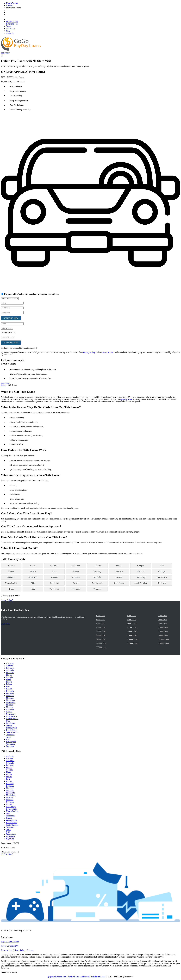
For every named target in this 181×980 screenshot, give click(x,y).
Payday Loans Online (10, 942)
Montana (76, 577)
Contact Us (14, 946)
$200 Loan (132, 616)
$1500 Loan (132, 627)
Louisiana (119, 571)
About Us (10, 33)
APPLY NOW (7, 854)
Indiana (33, 571)
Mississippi (33, 577)
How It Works (12, 3)
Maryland (141, 571)
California (54, 566)
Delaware (97, 566)
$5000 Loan (163, 631)
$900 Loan (163, 623)
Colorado (76, 566)
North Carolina (11, 583)
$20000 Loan (102, 643)
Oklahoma (54, 583)
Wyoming (97, 589)
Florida (119, 566)
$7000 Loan (132, 635)
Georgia (141, 566)
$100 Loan (101, 616)
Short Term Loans (13, 8)
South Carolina (141, 583)
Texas (11, 589)
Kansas (76, 571)
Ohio (33, 583)
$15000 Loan (164, 639)
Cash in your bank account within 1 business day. (31, 378)
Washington (54, 589)
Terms (9, 26)
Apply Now (5, 624)
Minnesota (11, 577)
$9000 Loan (101, 639)
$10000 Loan (133, 639)
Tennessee (162, 583)
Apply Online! (7, 600)
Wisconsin (76, 589)
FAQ (8, 31)
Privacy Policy (12, 22)
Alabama (11, 566)
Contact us (10, 28)
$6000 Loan (101, 635)
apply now (5, 53)
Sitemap (30, 950)
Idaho (162, 566)
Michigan (162, 571)
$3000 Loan (101, 631)
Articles (9, 5)
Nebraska (97, 577)
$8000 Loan (163, 635)
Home (4, 385)
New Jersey (141, 577)
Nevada (119, 577)
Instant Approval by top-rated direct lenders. (29, 374)
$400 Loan (101, 620)
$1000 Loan (101, 627)
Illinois (11, 571)
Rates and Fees (12, 24)
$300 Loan (163, 616)
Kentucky (97, 571)
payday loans (127, 399)
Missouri (54, 577)
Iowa (54, 571)
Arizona (33, 566)
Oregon (76, 583)
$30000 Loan (164, 643)
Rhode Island (119, 583)
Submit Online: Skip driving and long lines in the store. (34, 369)
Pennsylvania (97, 583)
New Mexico (162, 577)
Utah (33, 589)
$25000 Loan (133, 643)
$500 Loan (132, 620)
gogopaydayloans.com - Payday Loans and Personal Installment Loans (76, 977)
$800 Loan (132, 623)
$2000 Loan (163, 627)
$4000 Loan (132, 631)
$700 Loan (101, 623)
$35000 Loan (102, 647)
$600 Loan (163, 620)
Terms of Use (108, 352)
